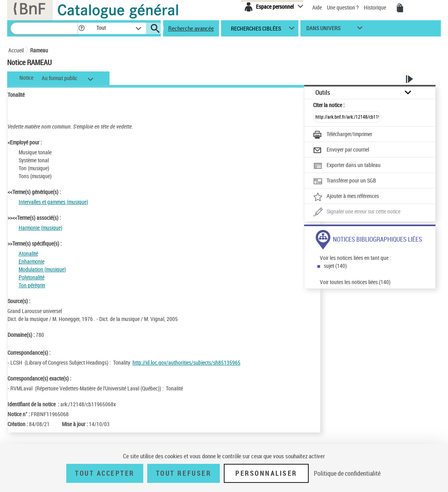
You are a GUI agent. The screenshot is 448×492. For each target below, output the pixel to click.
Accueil (16, 50)
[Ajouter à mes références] (346, 197)
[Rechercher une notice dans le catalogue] (44, 28)
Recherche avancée (191, 28)
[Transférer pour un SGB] (345, 181)
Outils (323, 93)
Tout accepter (105, 473)
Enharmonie (32, 261)
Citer (329, 105)
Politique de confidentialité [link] (347, 473)
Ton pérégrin (32, 285)
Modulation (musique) (42, 269)
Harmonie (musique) (40, 228)
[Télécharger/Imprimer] (343, 135)
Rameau (39, 50)
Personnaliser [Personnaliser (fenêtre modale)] (266, 473)
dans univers (323, 30)
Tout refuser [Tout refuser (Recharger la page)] (184, 473)
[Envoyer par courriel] (341, 150)
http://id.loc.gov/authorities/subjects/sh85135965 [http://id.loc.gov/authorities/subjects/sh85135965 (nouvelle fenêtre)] (187, 362)
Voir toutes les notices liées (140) (355, 282)
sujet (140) (335, 266)
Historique (376, 7)
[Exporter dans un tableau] (347, 166)
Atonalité (28, 253)
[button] (81, 28)
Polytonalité (32, 277)
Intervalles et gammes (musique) (53, 202)
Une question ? (343, 7)
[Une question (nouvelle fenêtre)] (357, 212)
